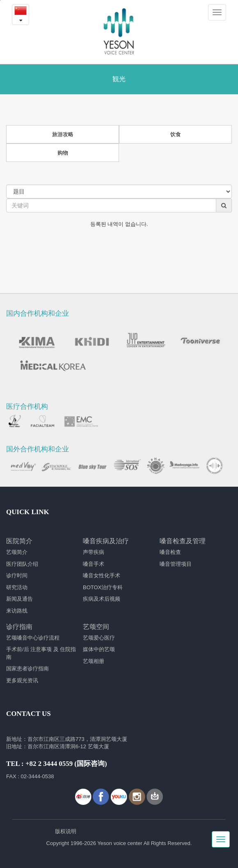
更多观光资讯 (22, 680)
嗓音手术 (94, 564)
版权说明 (66, 831)
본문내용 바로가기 (0, 0)
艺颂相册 (94, 661)
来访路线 (17, 611)
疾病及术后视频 (102, 599)
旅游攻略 (63, 134)
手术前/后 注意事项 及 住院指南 (41, 653)
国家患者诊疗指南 (27, 669)
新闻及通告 (19, 599)
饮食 (176, 134)
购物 (63, 153)
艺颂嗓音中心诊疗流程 (33, 638)
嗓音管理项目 (176, 564)
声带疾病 (94, 552)
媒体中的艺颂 (99, 649)
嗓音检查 (170, 552)
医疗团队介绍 (22, 564)
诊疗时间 (17, 575)
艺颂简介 (17, 552)
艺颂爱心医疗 (99, 638)
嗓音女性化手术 (102, 575)
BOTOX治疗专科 (103, 587)
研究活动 (17, 587)
